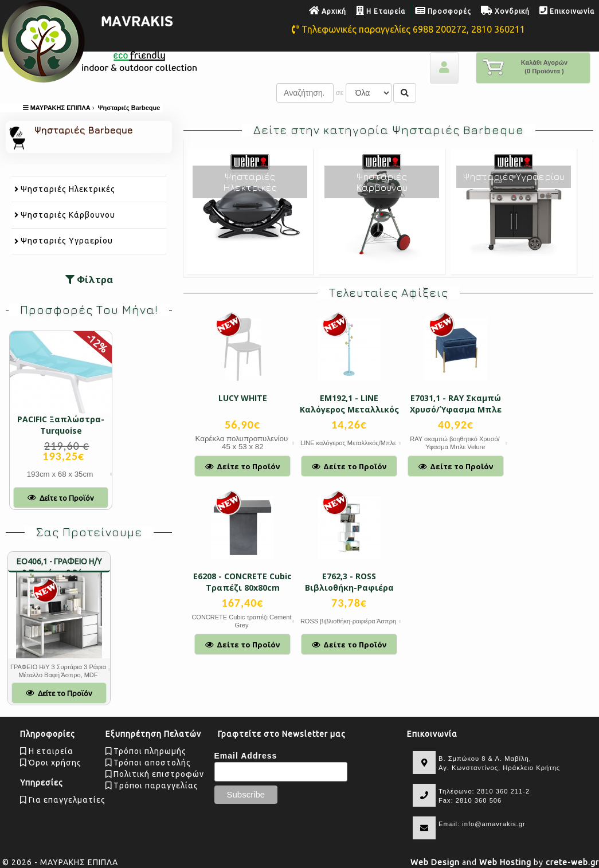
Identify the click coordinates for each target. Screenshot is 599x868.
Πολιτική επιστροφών (155, 774)
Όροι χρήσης (51, 763)
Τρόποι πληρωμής (146, 751)
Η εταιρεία (47, 751)
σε (339, 93)
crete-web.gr (572, 862)
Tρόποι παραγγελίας (152, 785)
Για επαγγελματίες (63, 800)
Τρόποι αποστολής (148, 763)
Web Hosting (505, 862)
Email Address (246, 756)
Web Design (435, 862)
